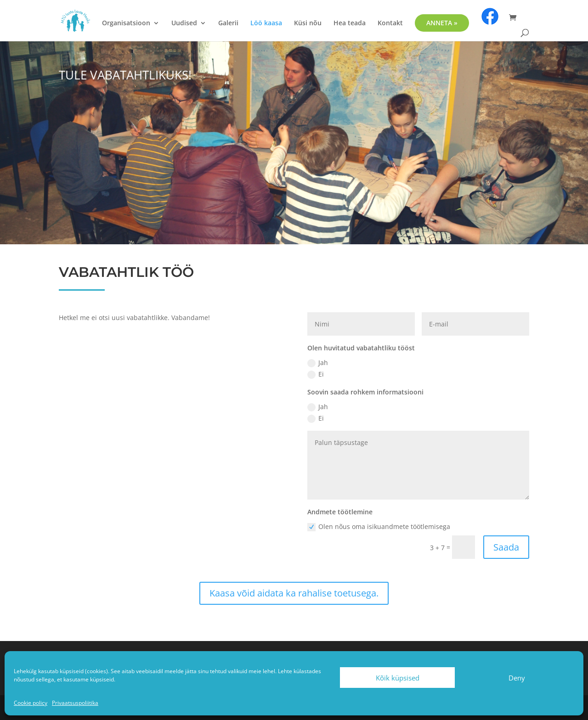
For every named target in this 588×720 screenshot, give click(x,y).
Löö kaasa (266, 23)
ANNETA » (442, 23)
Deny (517, 678)
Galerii (228, 23)
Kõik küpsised (398, 678)
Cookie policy (31, 703)
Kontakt (390, 23)
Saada (506, 547)
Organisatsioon (126, 23)
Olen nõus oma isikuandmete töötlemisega (379, 527)
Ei (316, 374)
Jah (318, 363)
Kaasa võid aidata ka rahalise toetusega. (294, 593)
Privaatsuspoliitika (75, 703)
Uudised (184, 23)
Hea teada (350, 23)
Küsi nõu (308, 23)
